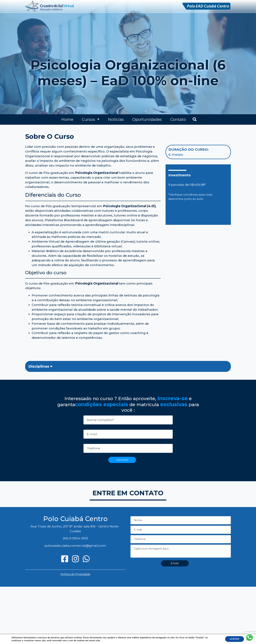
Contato (178, 119)
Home (67, 119)
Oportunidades (147, 119)
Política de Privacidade (75, 574)
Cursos (89, 119)
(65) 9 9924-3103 (75, 538)
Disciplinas (40, 366)
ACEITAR (234, 639)
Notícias (116, 119)
